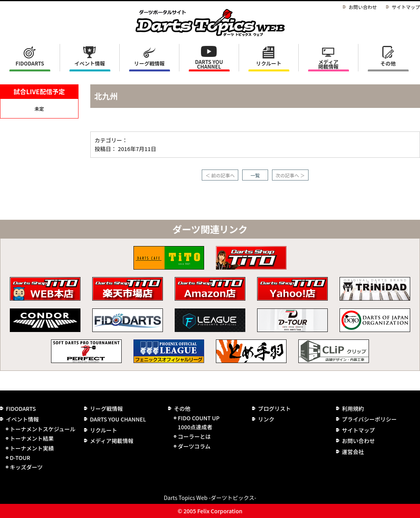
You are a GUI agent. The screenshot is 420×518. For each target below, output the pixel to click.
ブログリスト (274, 409)
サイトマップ (406, 7)
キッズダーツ (26, 467)
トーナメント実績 (32, 448)
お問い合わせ (363, 7)
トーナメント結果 (32, 438)
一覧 (255, 175)
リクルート (269, 63)
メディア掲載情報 (328, 64)
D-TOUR (20, 458)
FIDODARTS (30, 63)
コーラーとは (194, 436)
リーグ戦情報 (106, 409)
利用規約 (353, 409)
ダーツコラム (194, 446)
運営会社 (353, 452)
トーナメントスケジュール (43, 429)
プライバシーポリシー (369, 419)
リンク (266, 419)
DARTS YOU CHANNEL (209, 64)
